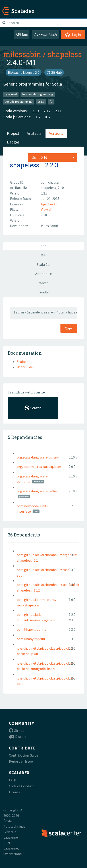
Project (13, 133)
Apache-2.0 (49, 204)
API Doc (22, 35)
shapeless (65, 54)
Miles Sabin (49, 226)
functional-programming (38, 94)
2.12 (47, 111)
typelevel (11, 94)
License (15, 792)
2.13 (36, 111)
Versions (56, 133)
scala (41, 102)
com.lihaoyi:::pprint (31, 629)
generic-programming (19, 102)
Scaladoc (23, 362)
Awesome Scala (46, 35)
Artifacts (34, 133)
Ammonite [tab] (43, 274)
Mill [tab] (43, 255)
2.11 (58, 111)
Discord (18, 737)
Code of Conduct (21, 786)
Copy (69, 328)
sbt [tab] (44, 246)
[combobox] (52, 158)
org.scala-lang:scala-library (38, 457)
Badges (13, 142)
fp (51, 102)
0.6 (47, 117)
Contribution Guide (24, 755)
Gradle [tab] (44, 292)
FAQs (13, 780)
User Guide (25, 367)
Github (17, 731)
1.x (38, 117)
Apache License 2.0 (24, 72)
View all (47, 209)
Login (73, 35)
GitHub (54, 72)
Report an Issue (21, 761)
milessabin (22, 54)
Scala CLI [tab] (44, 264)
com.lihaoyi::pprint (31, 639)
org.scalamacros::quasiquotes (39, 467)
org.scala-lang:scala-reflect (38, 491)
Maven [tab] (43, 283)
